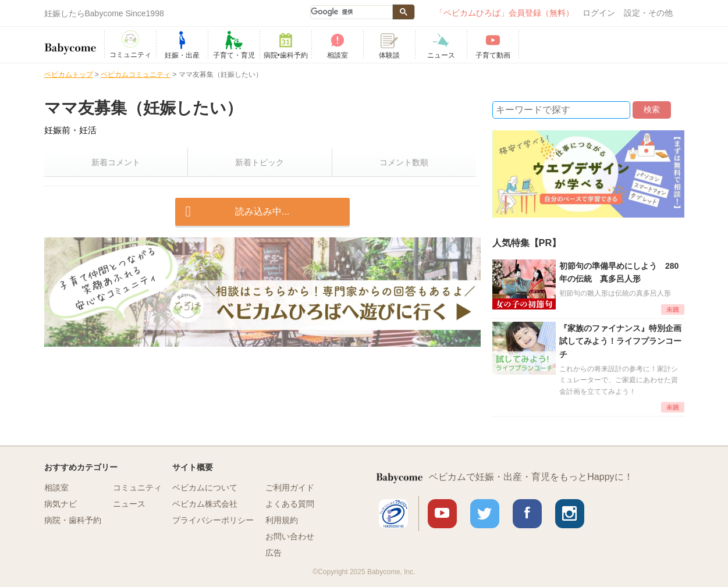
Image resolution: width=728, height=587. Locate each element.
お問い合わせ (290, 536)
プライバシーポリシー (213, 520)
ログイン (599, 13)
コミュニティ (137, 488)
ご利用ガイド (290, 488)
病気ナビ (61, 504)
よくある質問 (290, 504)
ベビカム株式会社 (205, 504)
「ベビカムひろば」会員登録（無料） (505, 13)
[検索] (351, 12)
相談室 (56, 488)
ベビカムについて (205, 488)
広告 (274, 553)
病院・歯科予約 (73, 520)
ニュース (129, 504)
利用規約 (282, 520)
